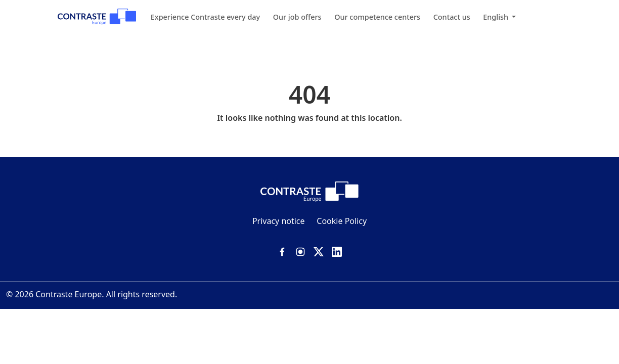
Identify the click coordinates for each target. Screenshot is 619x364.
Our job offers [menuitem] (297, 17)
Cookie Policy (342, 221)
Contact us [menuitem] (452, 17)
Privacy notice (279, 221)
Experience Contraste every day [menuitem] (205, 17)
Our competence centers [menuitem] (377, 17)
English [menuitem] (497, 17)
